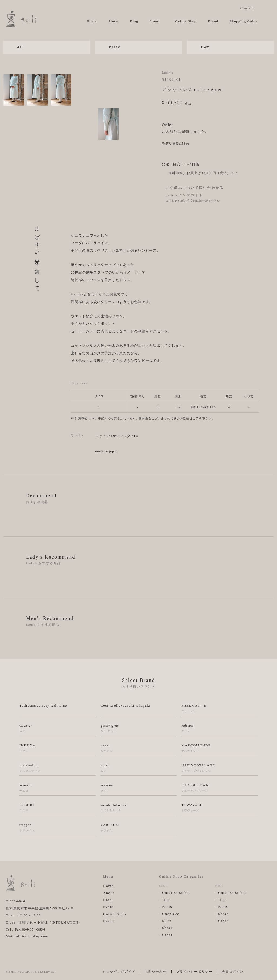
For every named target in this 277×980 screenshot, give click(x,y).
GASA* (58, 728)
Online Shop (186, 21)
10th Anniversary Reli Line (43, 706)
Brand (213, 21)
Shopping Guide (244, 21)
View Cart (268, 21)
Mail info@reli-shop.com (27, 936)
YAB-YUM (138, 828)
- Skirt (165, 921)
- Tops (165, 900)
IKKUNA (58, 748)
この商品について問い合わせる (195, 188)
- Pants (166, 907)
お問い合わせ (156, 972)
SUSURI (171, 80)
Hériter (219, 728)
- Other (166, 935)
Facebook (269, 8)
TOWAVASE (219, 808)
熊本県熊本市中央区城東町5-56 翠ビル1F (40, 908)
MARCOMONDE (219, 748)
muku (138, 768)
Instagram (261, 8)
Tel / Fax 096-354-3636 (26, 929)
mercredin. (58, 768)
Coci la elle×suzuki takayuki (125, 706)
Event (155, 21)
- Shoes (166, 928)
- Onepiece (169, 914)
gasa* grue (138, 728)
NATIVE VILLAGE (219, 768)
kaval (138, 748)
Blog (134, 21)
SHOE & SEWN (219, 788)
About (113, 21)
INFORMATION (65, 922)
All (20, 47)
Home (92, 21)
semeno (138, 788)
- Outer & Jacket (175, 893)
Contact (247, 8)
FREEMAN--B (219, 708)
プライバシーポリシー (194, 972)
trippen (58, 828)
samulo (58, 788)
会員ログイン (233, 972)
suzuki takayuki (138, 808)
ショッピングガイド (184, 195)
